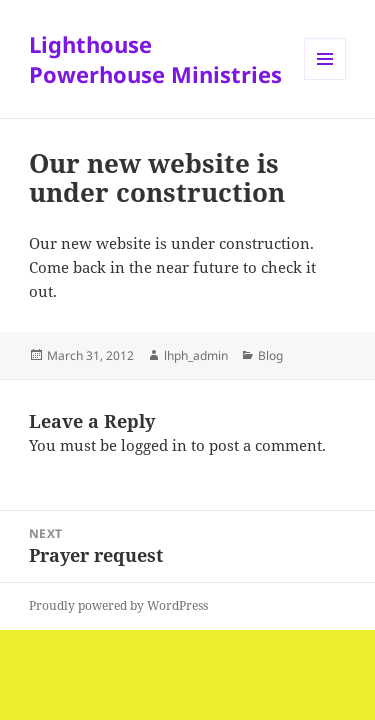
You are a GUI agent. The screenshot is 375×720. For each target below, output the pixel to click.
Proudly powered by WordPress (118, 605)
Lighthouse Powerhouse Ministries (155, 59)
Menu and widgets (325, 79)
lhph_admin (196, 355)
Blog (270, 355)
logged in (154, 445)
